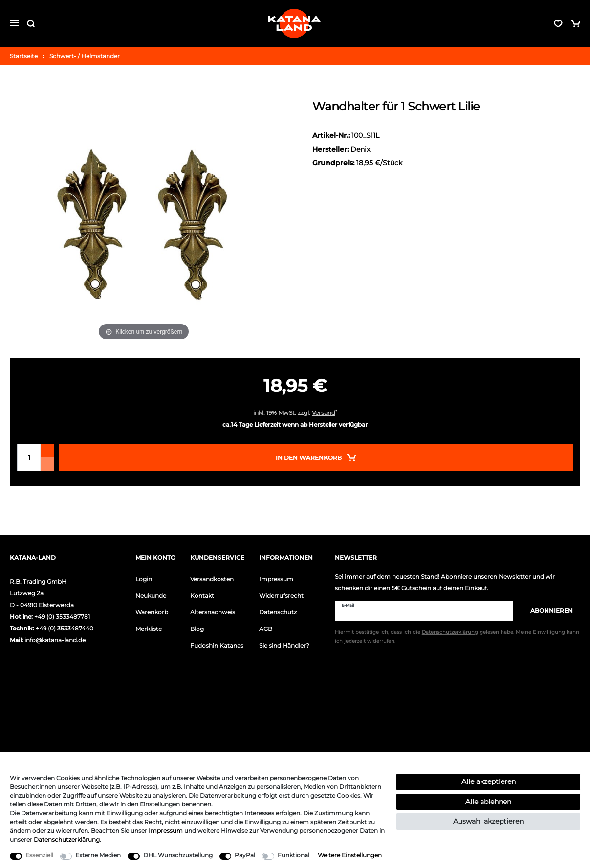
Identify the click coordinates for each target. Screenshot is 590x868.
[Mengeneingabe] (29, 457)
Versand (324, 413)
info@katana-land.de (55, 640)
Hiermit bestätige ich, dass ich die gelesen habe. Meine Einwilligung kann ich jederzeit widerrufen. (457, 637)
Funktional (294, 855)
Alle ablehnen (488, 802)
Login (144, 579)
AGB (266, 629)
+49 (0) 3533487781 (62, 617)
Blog (197, 629)
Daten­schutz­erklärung (67, 839)
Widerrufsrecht (281, 596)
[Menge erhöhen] (47, 451)
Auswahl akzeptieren (488, 821)
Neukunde (151, 596)
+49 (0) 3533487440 (65, 628)
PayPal (245, 855)
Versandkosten (212, 579)
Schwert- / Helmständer (85, 56)
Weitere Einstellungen (350, 855)
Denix (360, 149)
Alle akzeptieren (489, 781)
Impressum (276, 579)
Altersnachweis (213, 612)
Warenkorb (152, 612)
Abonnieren (547, 611)
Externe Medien (98, 855)
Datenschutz (278, 612)
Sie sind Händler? (284, 645)
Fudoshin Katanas (217, 645)
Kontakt (202, 596)
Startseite (24, 56)
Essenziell (39, 855)
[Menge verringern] (47, 464)
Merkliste (149, 629)
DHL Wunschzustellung (178, 855)
